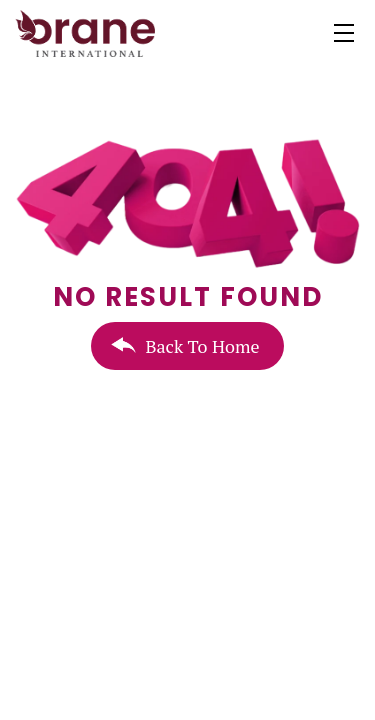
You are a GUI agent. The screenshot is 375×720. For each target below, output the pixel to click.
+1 (51, 700)
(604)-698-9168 (116, 700)
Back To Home (202, 346)
